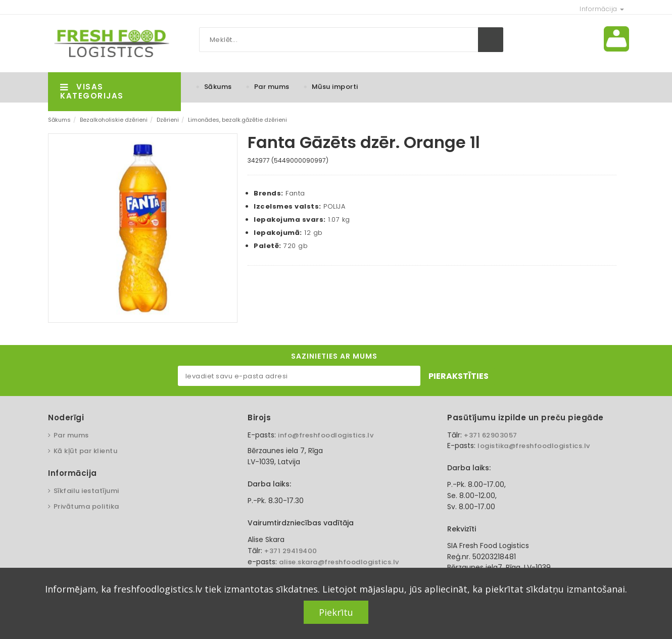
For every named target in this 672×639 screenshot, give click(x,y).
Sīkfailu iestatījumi (86, 491)
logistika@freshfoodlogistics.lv (534, 446)
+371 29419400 (291, 551)
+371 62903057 (491, 435)
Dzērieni (168, 120)
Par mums (272, 87)
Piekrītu (336, 612)
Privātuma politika (86, 506)
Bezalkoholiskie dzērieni (114, 120)
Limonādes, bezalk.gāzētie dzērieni (237, 120)
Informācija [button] (602, 9)
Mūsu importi (335, 87)
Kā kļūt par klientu (86, 451)
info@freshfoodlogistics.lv (326, 435)
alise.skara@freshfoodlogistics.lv (339, 562)
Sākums (218, 87)
